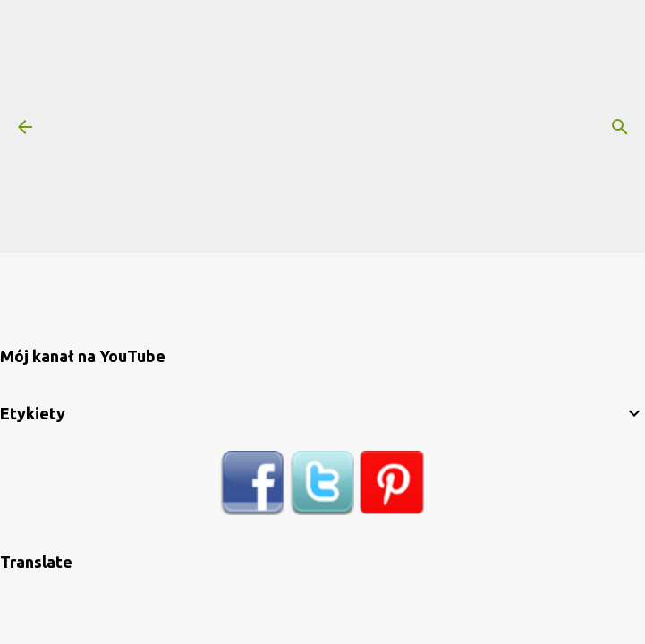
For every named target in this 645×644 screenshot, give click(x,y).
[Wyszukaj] (620, 127)
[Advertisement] (348, 125)
